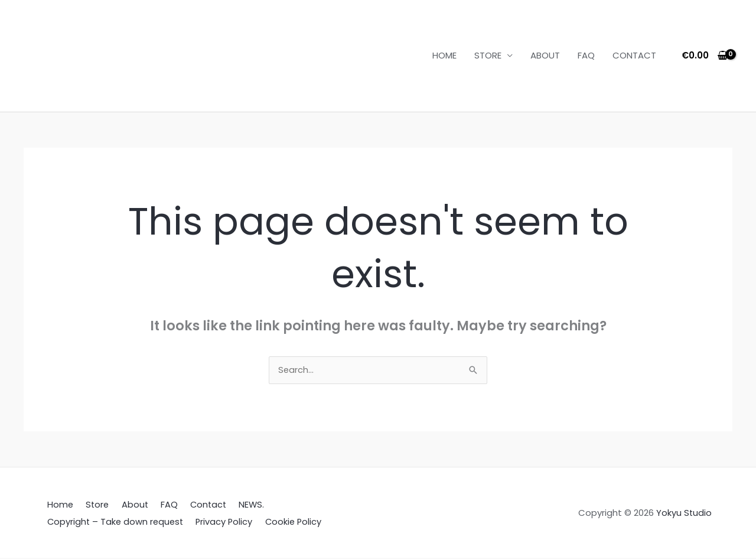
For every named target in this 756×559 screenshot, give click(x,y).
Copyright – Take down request (114, 522)
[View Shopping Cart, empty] (705, 56)
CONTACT (634, 55)
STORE (488, 55)
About (126, 506)
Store (92, 506)
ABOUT (545, 55)
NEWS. (234, 506)
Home (58, 506)
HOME (444, 55)
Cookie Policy (288, 522)
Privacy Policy (221, 522)
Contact (194, 506)
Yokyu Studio (684, 514)
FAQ (586, 55)
